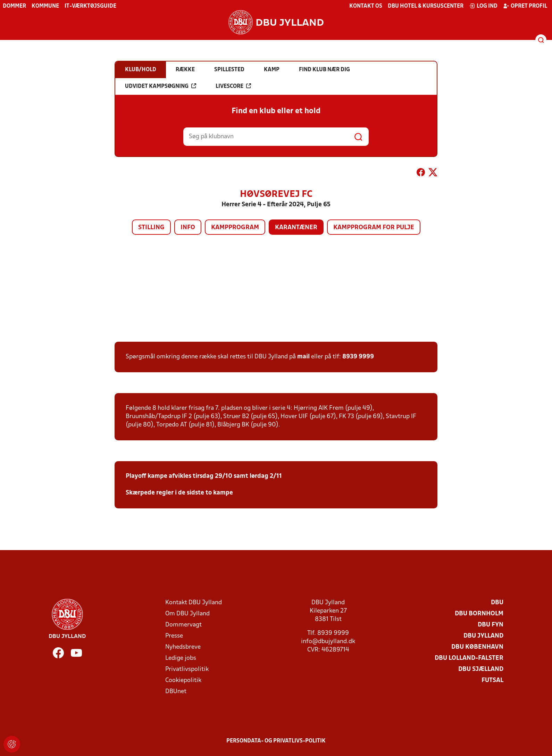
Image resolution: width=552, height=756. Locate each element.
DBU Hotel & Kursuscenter (426, 6)
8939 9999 (358, 357)
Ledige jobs (181, 658)
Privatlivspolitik (187, 669)
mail (303, 357)
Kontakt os (366, 6)
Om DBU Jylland (187, 614)
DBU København (477, 647)
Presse (174, 636)
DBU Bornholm (479, 614)
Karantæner (296, 228)
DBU (497, 603)
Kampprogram (235, 228)
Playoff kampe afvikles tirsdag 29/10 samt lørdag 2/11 (204, 476)
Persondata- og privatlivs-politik (276, 741)
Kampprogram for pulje (374, 228)
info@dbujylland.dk (328, 642)
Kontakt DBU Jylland (194, 603)
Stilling (151, 228)
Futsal (492, 680)
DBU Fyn (491, 625)
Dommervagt (183, 625)
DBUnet (176, 692)
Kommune (45, 6)
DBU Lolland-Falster (469, 658)
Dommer (14, 6)
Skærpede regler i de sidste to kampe (179, 493)
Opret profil (525, 6)
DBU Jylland (483, 636)
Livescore (233, 86)
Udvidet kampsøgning (161, 86)
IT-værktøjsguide (90, 6)
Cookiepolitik (183, 680)
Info (188, 228)
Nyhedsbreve (183, 647)
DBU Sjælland (481, 669)
